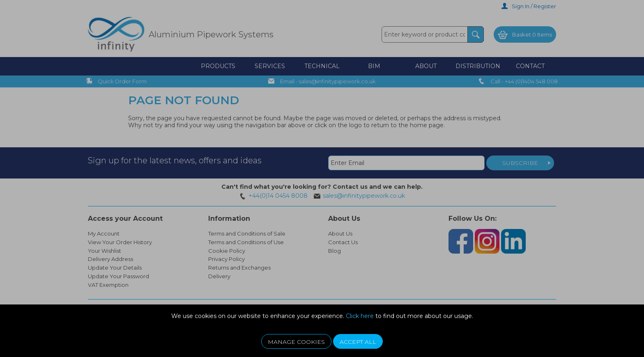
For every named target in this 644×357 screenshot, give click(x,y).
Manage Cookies (296, 342)
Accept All (358, 342)
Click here (360, 316)
